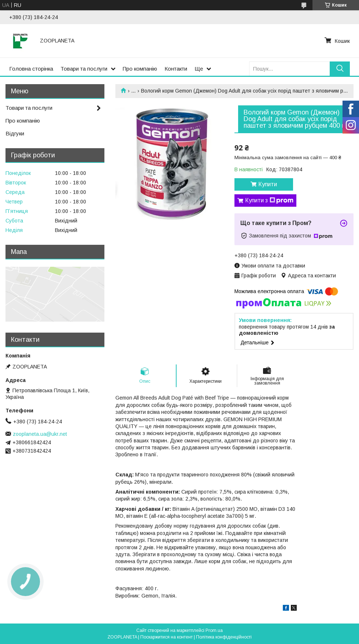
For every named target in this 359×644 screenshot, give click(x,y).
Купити (268, 184)
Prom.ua (214, 630)
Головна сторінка (31, 69)
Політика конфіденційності (224, 637)
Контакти (176, 69)
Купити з (269, 201)
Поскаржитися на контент (166, 637)
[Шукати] (340, 69)
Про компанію (140, 69)
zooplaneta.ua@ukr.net (40, 434)
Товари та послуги (84, 69)
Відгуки (15, 133)
